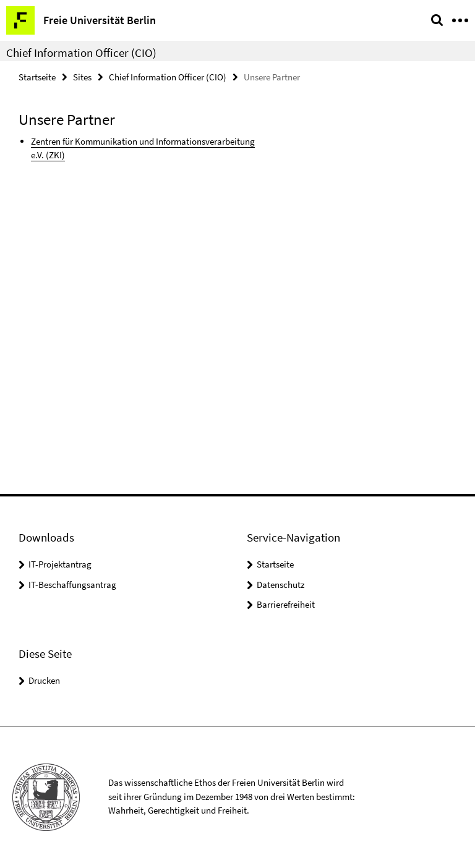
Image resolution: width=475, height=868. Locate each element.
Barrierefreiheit (286, 604)
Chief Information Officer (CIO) (81, 53)
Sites (82, 77)
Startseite (37, 77)
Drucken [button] (44, 680)
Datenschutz (280, 585)
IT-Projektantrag (60, 564)
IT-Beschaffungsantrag (72, 585)
